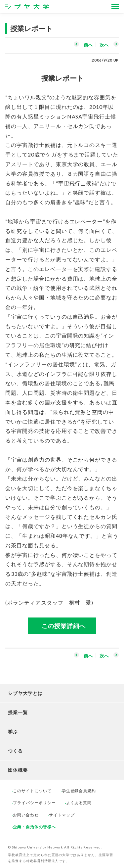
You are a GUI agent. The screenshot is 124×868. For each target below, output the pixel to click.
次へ (104, 45)
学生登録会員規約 (79, 791)
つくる (15, 751)
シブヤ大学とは (25, 693)
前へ (88, 45)
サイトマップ (62, 815)
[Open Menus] (115, 7)
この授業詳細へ (64, 626)
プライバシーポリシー (34, 803)
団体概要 (18, 770)
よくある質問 (79, 803)
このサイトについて (32, 791)
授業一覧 (18, 712)
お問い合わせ (26, 815)
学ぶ (13, 731)
